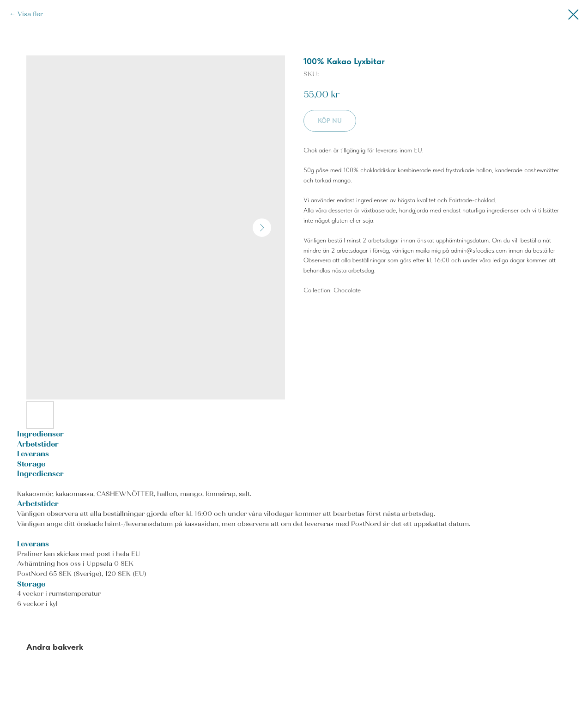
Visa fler (30, 14)
